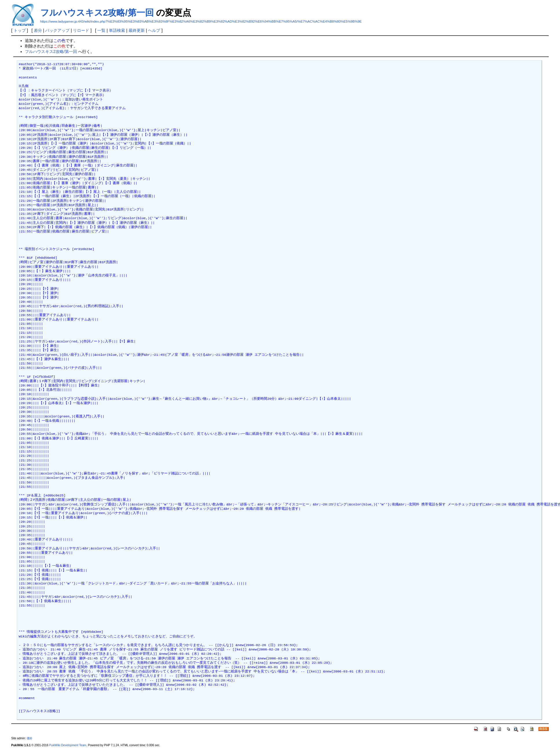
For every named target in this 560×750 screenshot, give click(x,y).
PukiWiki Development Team (68, 745)
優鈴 (30, 738)
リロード (81, 30)
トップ (20, 30)
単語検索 (117, 30)
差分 (38, 30)
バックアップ (57, 30)
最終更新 (137, 30)
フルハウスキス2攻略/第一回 (97, 13)
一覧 (101, 30)
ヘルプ (154, 30)
